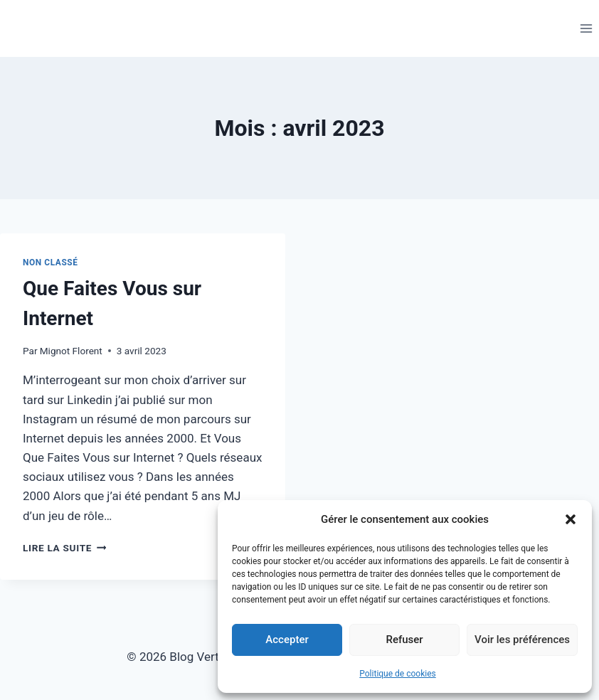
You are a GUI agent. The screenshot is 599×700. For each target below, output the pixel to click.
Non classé (51, 262)
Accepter (287, 640)
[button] (571, 519)
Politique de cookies (397, 674)
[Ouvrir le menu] (586, 28)
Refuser (404, 640)
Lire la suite (64, 548)
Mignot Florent (71, 351)
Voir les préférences (522, 640)
